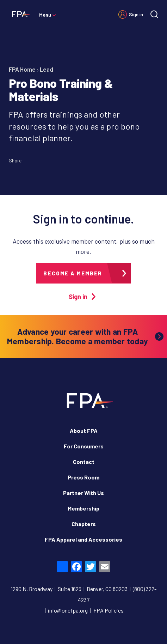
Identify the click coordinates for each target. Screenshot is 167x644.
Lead (47, 69)
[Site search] (154, 14)
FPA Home (22, 69)
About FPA (84, 431)
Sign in (136, 14)
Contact (84, 462)
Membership (83, 508)
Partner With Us (83, 493)
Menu (45, 15)
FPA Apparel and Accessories (83, 539)
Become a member (73, 273)
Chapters (84, 524)
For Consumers (84, 446)
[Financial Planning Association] (19, 14)
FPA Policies (109, 610)
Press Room (83, 477)
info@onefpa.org (68, 610)
